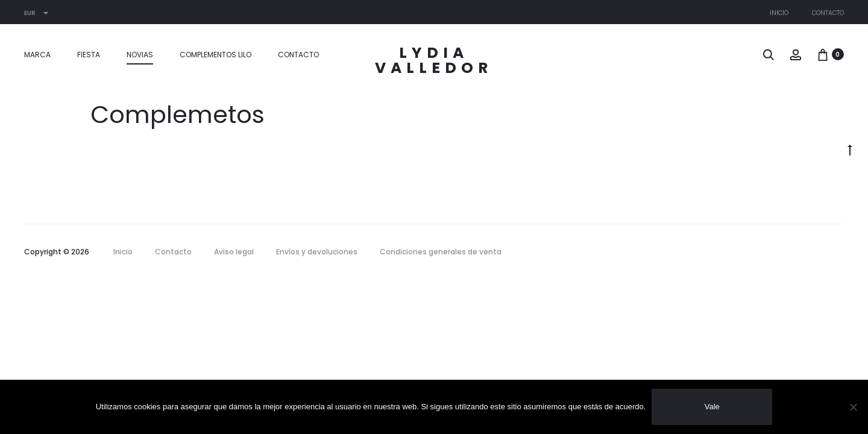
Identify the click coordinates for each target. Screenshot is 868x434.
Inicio (779, 13)
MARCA (37, 55)
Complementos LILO (215, 55)
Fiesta (89, 55)
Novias (140, 55)
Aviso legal (234, 252)
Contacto (828, 13)
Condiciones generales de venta (441, 252)
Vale (712, 407)
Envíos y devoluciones (317, 252)
